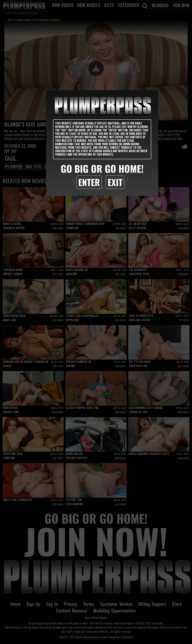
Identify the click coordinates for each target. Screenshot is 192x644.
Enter (89, 182)
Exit (115, 182)
